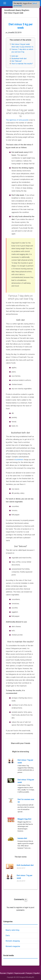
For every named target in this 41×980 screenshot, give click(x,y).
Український (19, 973)
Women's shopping (13, 941)
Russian (3, 973)
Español (37, 973)
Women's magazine (13, 946)
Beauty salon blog (12, 930)
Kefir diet (15, 56)
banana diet (22, 838)
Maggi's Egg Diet (24, 819)
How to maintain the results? (22, 64)
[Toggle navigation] (5, 3)
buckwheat (19, 460)
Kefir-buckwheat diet (25, 865)
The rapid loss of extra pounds (17, 120)
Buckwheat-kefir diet (19, 58)
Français (29, 973)
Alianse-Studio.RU (30, 3)
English (10, 973)
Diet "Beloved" (17, 61)
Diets (8, 935)
